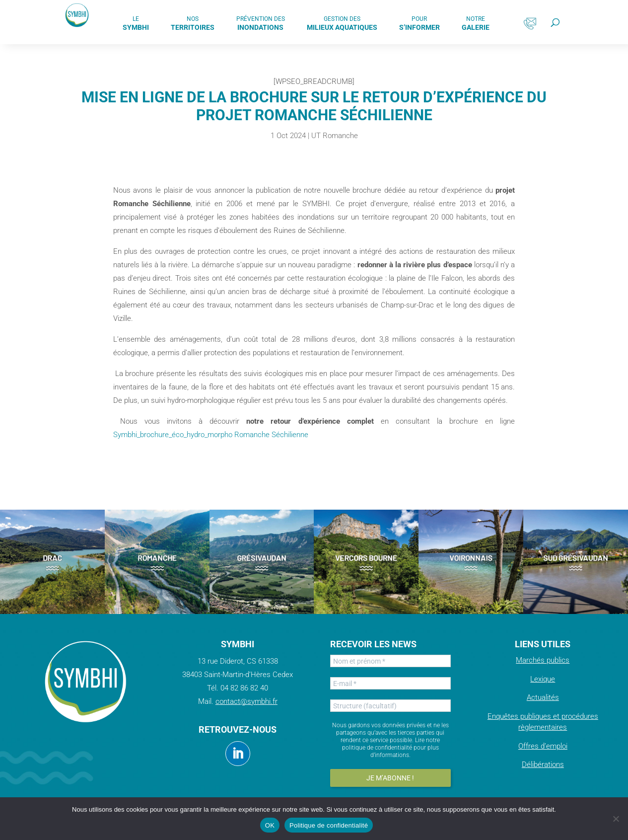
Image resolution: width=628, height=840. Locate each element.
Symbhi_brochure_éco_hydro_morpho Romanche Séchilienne (211, 435)
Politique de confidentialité (329, 825)
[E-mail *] (390, 683)
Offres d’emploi (543, 746)
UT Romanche (335, 136)
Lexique (543, 679)
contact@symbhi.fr (246, 701)
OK (270, 825)
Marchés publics (543, 660)
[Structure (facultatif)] (390, 706)
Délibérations (543, 764)
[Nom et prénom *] (390, 661)
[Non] (616, 819)
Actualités (543, 697)
